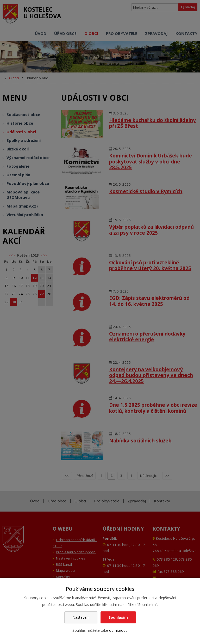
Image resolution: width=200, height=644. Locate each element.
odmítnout (118, 630)
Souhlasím (118, 617)
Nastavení (81, 617)
